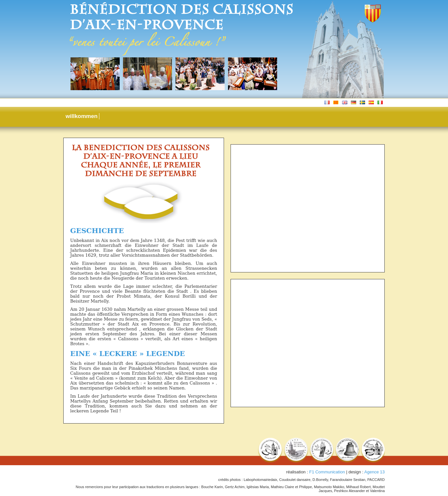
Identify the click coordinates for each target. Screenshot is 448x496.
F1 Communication (327, 472)
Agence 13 (375, 472)
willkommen (81, 116)
